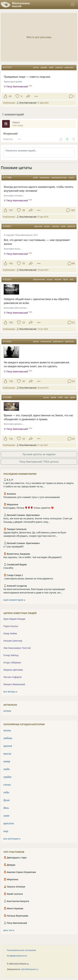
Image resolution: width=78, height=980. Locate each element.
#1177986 (7, 178)
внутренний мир (59, 178)
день (6, 808)
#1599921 (7, 226)
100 (11, 322)
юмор (7, 761)
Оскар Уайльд (11, 655)
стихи (7, 785)
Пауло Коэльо (11, 626)
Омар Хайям (10, 633)
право (73, 397)
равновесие (58, 341)
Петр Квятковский (17, 200)
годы (6, 792)
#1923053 (7, 279)
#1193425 (7, 341)
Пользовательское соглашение (21, 950)
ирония (8, 746)
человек (58, 279)
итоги (7, 711)
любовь (8, 738)
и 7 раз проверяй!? (14, 547)
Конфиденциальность (17, 956)
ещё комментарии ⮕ (14, 600)
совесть (59, 67)
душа (66, 279)
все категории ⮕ (12, 839)
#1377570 (7, 67)
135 (11, 381)
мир (66, 397)
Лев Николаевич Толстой (17, 648)
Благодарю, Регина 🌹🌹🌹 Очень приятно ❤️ (29, 508)
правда (44, 67)
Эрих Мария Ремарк (14, 619)
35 (24, 263)
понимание (45, 178)
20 (24, 381)
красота (38, 226)
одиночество (39, 279)
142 (11, 263)
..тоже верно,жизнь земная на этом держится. (28, 578)
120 (11, 439)
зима (6, 816)
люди (51, 67)
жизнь (36, 67)
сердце (7, 777)
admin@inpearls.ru (30, 969)
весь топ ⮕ (9, 930)
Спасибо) (8, 568)
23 (24, 322)
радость (71, 226)
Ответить (8, 139)
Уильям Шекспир (13, 641)
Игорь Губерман (12, 662)
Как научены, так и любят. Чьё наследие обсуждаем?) (32, 557)
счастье (55, 226)
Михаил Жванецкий (14, 684)
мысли (7, 754)
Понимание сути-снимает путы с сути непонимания (32, 497)
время (53, 397)
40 (10, 96)
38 (24, 210)
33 (24, 439)
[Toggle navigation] (73, 5)
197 (11, 210)
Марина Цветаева (13, 670)
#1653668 (7, 397)
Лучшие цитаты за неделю (39, 454)
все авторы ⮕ (10, 692)
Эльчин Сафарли (13, 677)
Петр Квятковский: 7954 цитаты (39, 462)
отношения (46, 341)
